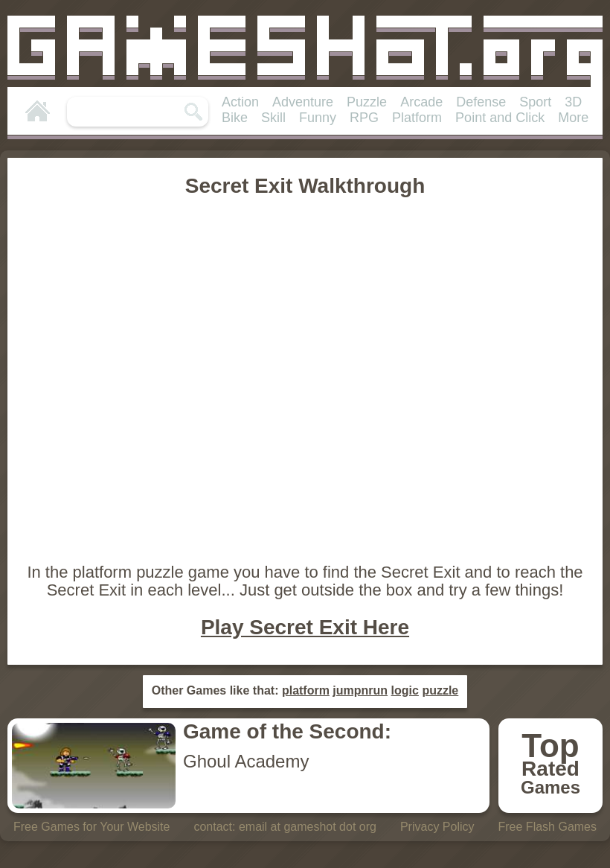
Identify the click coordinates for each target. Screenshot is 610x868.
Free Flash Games (548, 827)
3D (573, 102)
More (573, 118)
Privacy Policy (437, 827)
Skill (273, 118)
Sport (535, 102)
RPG (364, 118)
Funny (318, 118)
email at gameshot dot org (308, 827)
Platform (417, 118)
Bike (235, 118)
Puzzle (367, 102)
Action (240, 102)
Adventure (303, 102)
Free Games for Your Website (91, 827)
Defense (481, 102)
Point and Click (500, 118)
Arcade (421, 102)
